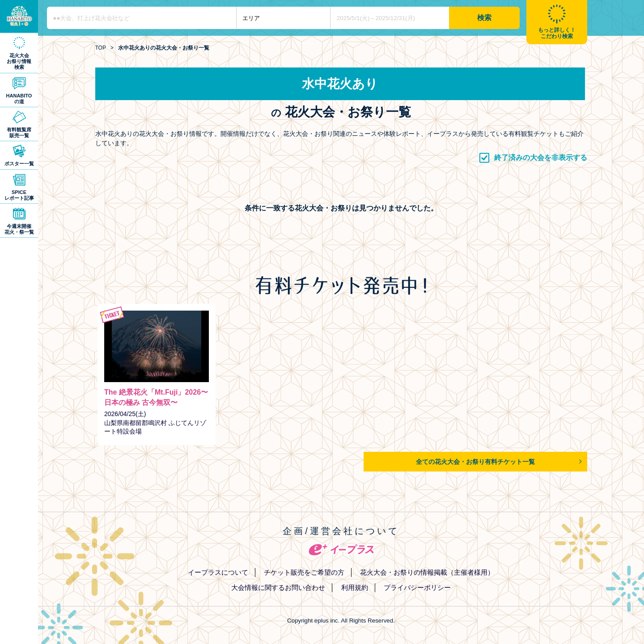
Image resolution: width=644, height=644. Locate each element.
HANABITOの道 (19, 99)
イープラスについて (218, 572)
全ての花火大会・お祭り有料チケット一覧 (475, 462)
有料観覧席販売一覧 (19, 133)
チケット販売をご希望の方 (304, 572)
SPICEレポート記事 (19, 195)
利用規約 (355, 587)
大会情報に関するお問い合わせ (278, 587)
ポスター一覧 (19, 164)
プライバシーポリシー (417, 587)
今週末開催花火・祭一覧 (19, 229)
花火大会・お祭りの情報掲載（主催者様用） (427, 572)
